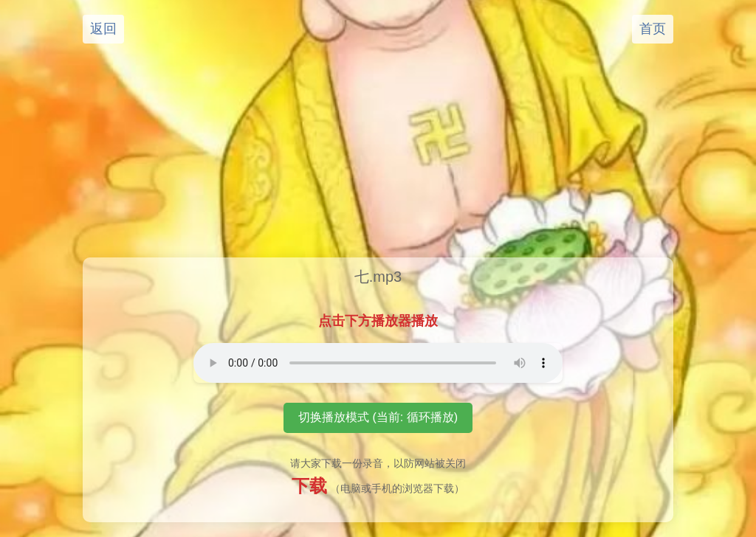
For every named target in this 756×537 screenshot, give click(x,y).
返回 (103, 29)
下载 (309, 486)
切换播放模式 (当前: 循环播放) (378, 417)
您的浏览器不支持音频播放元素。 (378, 363)
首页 (653, 29)
